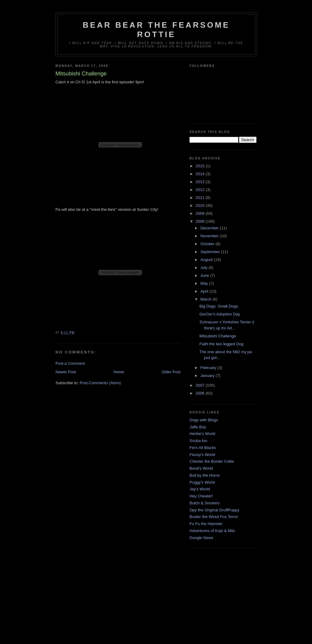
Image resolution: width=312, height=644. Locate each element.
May (205, 283)
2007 (201, 385)
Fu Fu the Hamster (206, 524)
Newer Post (66, 372)
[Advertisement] (156, 601)
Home (119, 372)
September (211, 252)
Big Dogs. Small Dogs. (219, 306)
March (207, 299)
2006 (201, 393)
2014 (201, 174)
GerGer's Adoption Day (220, 314)
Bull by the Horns (205, 475)
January (208, 376)
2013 (201, 182)
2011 (201, 198)
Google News (201, 538)
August (207, 260)
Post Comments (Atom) (100, 383)
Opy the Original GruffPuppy (214, 510)
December (210, 228)
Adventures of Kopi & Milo (212, 531)
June (205, 275)
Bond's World (201, 468)
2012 (201, 190)
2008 (201, 221)
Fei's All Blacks (203, 448)
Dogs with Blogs (204, 420)
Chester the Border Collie (212, 461)
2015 (201, 166)
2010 (201, 205)
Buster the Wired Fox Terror (214, 517)
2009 (201, 213)
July (205, 268)
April (205, 291)
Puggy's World (202, 482)
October (208, 244)
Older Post (171, 372)
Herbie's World (202, 434)
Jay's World (200, 489)
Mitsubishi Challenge (218, 336)
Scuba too (199, 441)
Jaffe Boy (198, 427)
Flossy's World (202, 455)
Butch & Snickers (205, 503)
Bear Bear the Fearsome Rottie (156, 30)
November (210, 236)
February (209, 368)
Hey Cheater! (201, 496)
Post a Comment (70, 363)
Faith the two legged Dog (221, 344)
